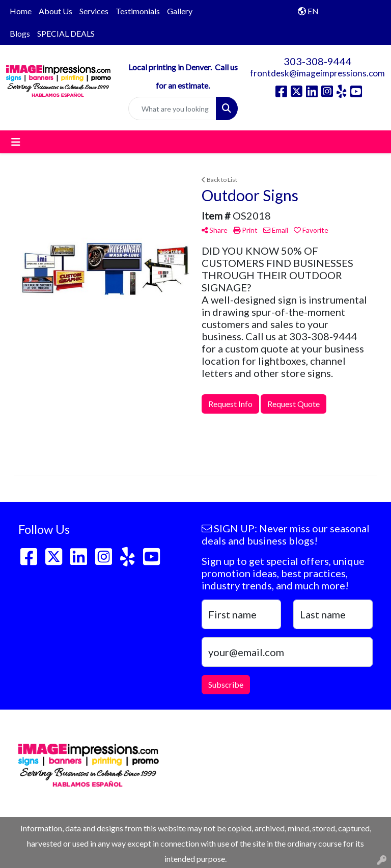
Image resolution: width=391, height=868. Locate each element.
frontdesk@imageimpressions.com (317, 73)
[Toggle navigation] (16, 142)
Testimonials (138, 11)
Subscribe (226, 684)
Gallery (180, 11)
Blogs (20, 33)
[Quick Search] (173, 108)
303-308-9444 (318, 61)
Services (94, 11)
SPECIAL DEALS (66, 33)
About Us (55, 11)
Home (21, 11)
